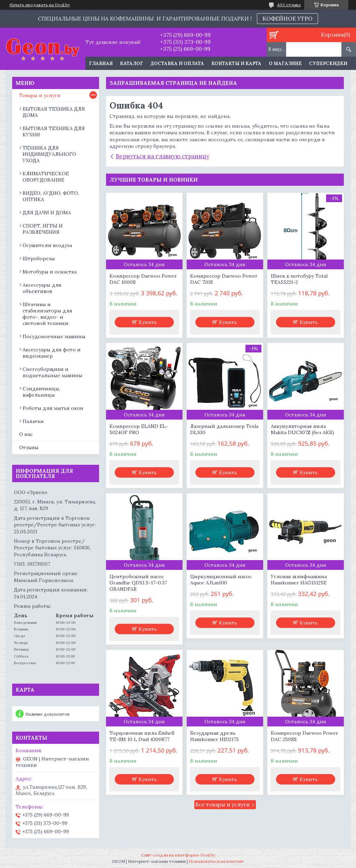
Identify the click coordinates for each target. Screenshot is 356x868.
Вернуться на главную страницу (163, 156)
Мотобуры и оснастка (50, 272)
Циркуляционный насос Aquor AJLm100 (221, 580)
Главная (101, 63)
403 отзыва (289, 5)
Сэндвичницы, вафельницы (41, 392)
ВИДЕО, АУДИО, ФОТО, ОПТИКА (51, 196)
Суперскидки (328, 63)
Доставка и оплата (177, 63)
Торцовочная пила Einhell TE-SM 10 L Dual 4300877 (142, 736)
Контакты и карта (236, 63)
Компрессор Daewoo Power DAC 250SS (305, 736)
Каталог (132, 63)
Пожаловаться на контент (216, 861)
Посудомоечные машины (54, 336)
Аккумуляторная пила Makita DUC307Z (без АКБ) (302, 429)
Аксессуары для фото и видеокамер (52, 353)
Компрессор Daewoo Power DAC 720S (224, 279)
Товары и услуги (40, 95)
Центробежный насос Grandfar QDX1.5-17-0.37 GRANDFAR (138, 583)
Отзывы (29, 447)
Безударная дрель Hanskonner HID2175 (215, 736)
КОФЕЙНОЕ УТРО (288, 18)
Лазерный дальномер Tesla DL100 (224, 429)
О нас (26, 434)
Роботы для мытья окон (53, 408)
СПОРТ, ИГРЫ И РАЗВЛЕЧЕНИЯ (43, 229)
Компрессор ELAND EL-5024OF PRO (139, 429)
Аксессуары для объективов (42, 288)
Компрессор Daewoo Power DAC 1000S (143, 279)
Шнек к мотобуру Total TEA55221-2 (299, 279)
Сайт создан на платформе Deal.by (178, 855)
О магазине (285, 63)
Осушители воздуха (47, 245)
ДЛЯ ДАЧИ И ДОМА (47, 213)
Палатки (33, 421)
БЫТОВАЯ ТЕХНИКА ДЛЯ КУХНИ (54, 132)
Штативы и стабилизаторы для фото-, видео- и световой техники (47, 314)
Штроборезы (39, 258)
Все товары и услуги (222, 805)
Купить (148, 322)
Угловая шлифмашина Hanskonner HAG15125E (299, 580)
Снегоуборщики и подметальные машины (52, 372)
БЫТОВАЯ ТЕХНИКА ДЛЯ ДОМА (54, 112)
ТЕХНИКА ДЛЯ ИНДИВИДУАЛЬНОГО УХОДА (49, 154)
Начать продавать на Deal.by (40, 5)
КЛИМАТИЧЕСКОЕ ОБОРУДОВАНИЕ (46, 177)
